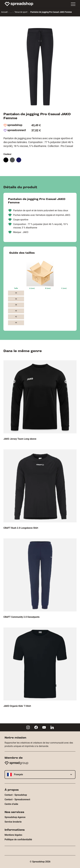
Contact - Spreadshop (16, 795)
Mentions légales (13, 835)
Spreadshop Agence (15, 817)
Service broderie (13, 822)
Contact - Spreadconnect (17, 799)
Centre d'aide (11, 804)
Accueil (4, 12)
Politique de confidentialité (18, 839)
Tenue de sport (21, 12)
